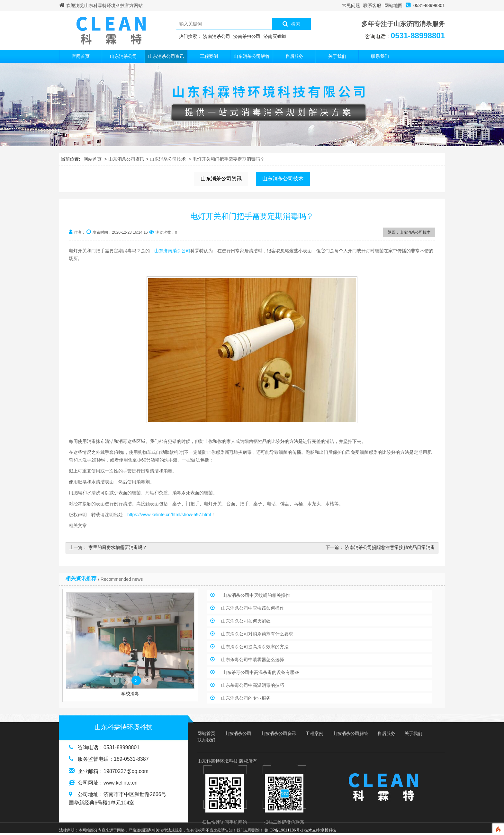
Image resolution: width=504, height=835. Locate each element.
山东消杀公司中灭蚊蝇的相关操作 (256, 595)
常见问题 (351, 5)
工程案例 (209, 56)
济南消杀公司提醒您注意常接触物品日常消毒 (390, 547)
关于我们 (337, 56)
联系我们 (380, 56)
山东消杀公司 (123, 56)
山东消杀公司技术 (168, 159)
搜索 (291, 24)
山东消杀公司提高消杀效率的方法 (255, 647)
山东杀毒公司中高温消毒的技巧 (253, 685)
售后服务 (294, 56)
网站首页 (93, 159)
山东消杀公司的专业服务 (246, 698)
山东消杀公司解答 (252, 56)
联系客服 (372, 5)
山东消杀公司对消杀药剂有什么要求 (257, 634)
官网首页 (81, 56)
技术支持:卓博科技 (320, 830)
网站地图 (393, 5)
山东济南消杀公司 (172, 251)
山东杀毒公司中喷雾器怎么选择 (253, 660)
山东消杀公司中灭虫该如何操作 (253, 608)
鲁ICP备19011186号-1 (284, 830)
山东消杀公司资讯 (166, 56)
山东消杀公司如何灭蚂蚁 (246, 621)
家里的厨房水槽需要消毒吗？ (118, 547)
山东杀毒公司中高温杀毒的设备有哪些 (260, 672)
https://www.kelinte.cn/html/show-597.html (169, 515)
